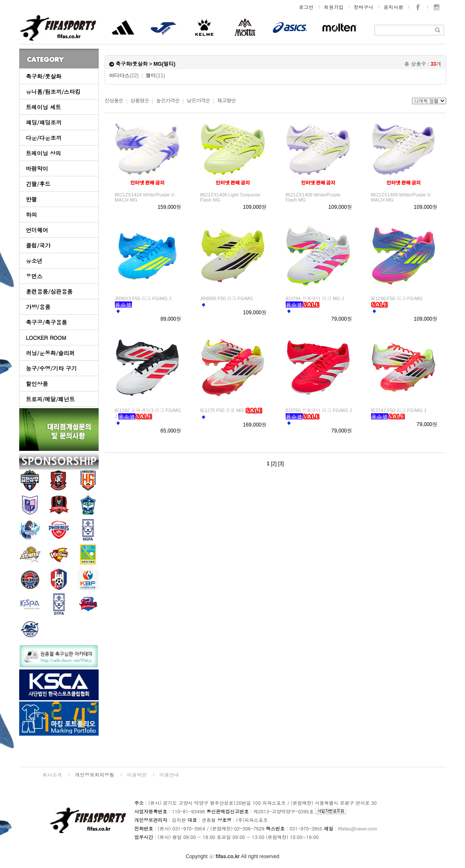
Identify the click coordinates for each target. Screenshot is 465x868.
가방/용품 (38, 307)
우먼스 (34, 276)
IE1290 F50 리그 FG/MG (397, 298)
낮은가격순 (198, 101)
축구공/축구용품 (47, 322)
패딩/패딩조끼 (44, 122)
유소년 (34, 261)
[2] (274, 464)
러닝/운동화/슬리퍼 (51, 353)
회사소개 (53, 775)
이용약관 (137, 775)
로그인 (306, 7)
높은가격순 (168, 101)
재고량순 (226, 101)
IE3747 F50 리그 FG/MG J (399, 410)
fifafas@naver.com (358, 829)
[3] (281, 464)
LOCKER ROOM (46, 338)
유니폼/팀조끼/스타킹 (53, 92)
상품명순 (140, 101)
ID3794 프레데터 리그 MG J (315, 298)
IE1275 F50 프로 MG (222, 410)
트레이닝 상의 (44, 153)
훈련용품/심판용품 (49, 291)
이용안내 (170, 775)
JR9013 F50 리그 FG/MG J (143, 298)
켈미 (155, 76)
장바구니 (364, 7)
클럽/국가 (38, 245)
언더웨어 (37, 230)
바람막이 (37, 168)
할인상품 (37, 384)
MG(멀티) (165, 64)
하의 (32, 215)
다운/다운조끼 (44, 138)
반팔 (32, 199)
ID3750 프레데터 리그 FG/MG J (319, 410)
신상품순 (114, 101)
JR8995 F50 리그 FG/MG (227, 298)
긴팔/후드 (38, 184)
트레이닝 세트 (44, 107)
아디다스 (124, 76)
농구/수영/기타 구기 (51, 368)
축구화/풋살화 (44, 76)
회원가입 (334, 7)
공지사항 (394, 7)
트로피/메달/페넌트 (51, 399)
